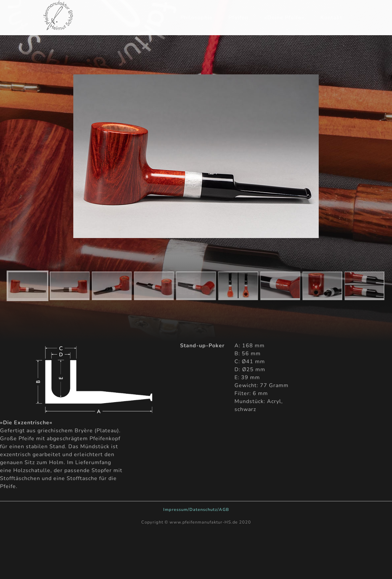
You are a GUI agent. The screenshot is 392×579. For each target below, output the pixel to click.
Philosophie (196, 18)
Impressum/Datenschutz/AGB (196, 510)
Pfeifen (238, 18)
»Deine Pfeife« (284, 18)
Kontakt (331, 18)
